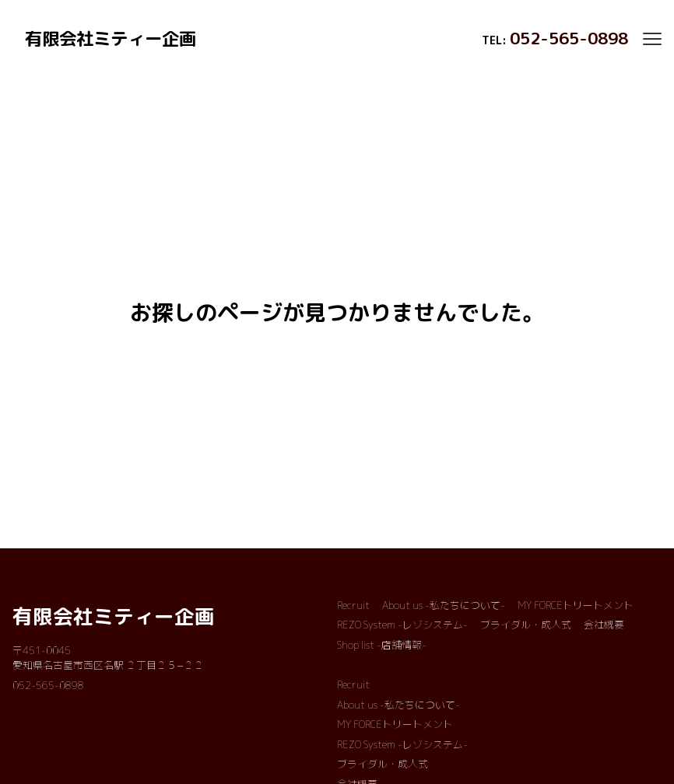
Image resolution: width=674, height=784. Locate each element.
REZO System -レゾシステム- (402, 625)
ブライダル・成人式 (526, 625)
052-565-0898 (569, 38)
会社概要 (604, 625)
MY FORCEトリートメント (576, 605)
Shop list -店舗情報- (382, 645)
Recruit (353, 605)
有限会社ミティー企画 (114, 616)
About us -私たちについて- (444, 605)
